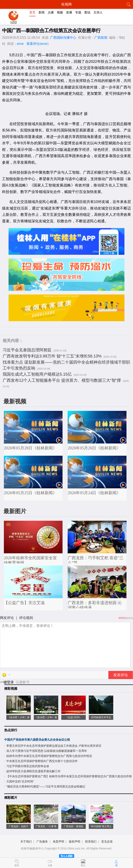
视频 (60, 12)
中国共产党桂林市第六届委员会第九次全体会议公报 (37, 740)
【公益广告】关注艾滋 (24, 603)
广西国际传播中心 (63, 38)
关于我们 (26, 842)
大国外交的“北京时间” (20, 781)
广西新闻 (101, 38)
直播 (69, 12)
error (20, 44)
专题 (78, 12)
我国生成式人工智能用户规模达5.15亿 (37, 374)
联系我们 (91, 842)
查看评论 (33, 44)
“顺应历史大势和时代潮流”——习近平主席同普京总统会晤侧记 (46, 786)
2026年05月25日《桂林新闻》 (30, 493)
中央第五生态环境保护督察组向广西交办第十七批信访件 (42, 761)
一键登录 (7, 682)
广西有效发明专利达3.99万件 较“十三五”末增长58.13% (52, 356)
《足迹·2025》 (74, 717)
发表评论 (121, 675)
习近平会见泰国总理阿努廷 (27, 350)
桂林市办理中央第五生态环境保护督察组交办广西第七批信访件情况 (49, 756)
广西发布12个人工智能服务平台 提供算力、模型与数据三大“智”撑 (62, 380)
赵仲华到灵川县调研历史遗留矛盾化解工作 (33, 771)
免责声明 (58, 842)
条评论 (129, 618)
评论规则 (26, 618)
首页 (32, 12)
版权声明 (75, 842)
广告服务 (42, 842)
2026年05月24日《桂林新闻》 (94, 493)
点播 (51, 12)
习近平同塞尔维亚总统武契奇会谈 (28, 766)
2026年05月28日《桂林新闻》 (30, 448)
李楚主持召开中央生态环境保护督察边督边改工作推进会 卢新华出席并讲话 (54, 746)
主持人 (98, 12)
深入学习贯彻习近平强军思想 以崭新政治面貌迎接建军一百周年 (47, 751)
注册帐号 (23, 682)
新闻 (42, 12)
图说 (87, 12)
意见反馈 (107, 842)
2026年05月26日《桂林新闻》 (94, 448)
